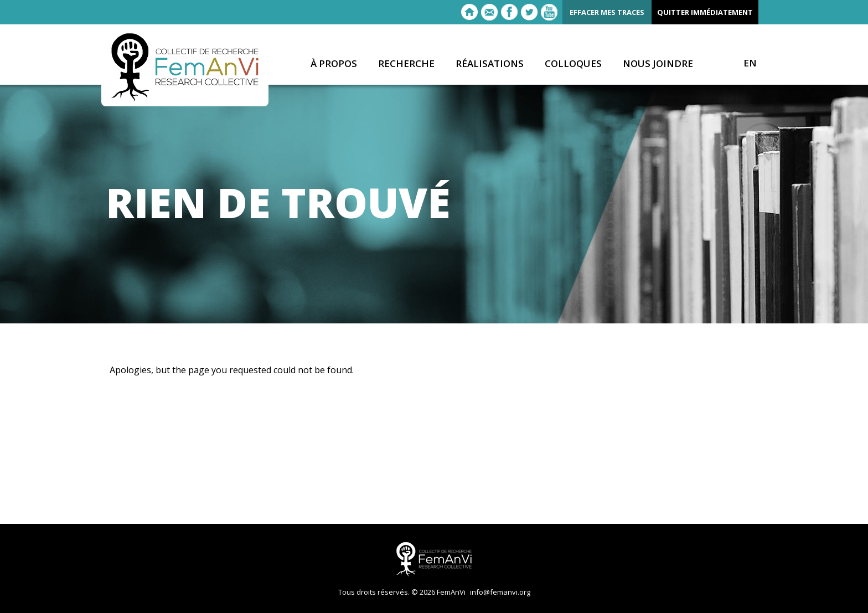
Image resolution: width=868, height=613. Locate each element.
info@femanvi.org (500, 592)
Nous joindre (658, 64)
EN (750, 63)
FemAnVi (185, 67)
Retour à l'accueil (469, 12)
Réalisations (490, 64)
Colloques (573, 64)
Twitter (529, 12)
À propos (334, 64)
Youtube (549, 12)
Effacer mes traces (607, 12)
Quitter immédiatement (705, 12)
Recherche (406, 64)
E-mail (489, 12)
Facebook (509, 12)
